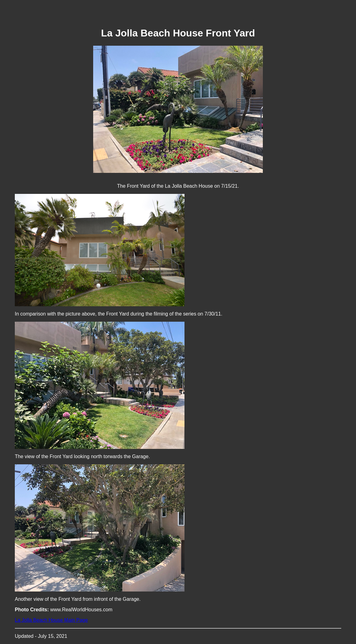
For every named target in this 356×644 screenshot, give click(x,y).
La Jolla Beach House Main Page (51, 620)
